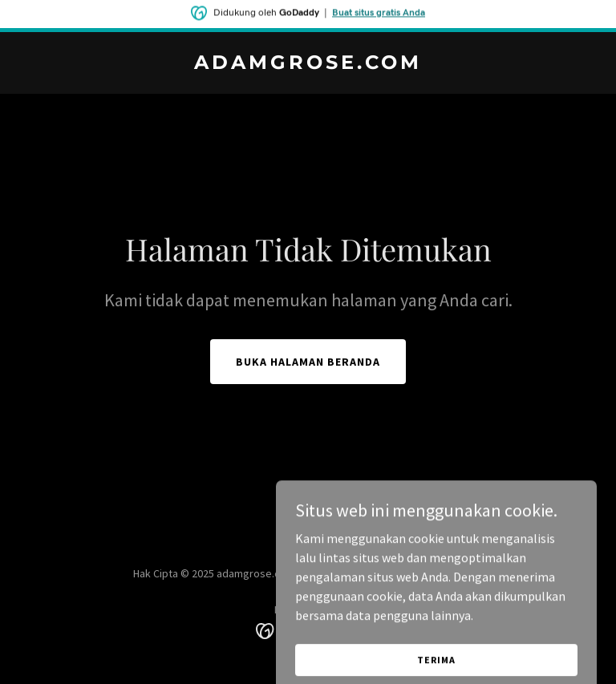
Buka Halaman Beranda (308, 362)
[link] (308, 64)
